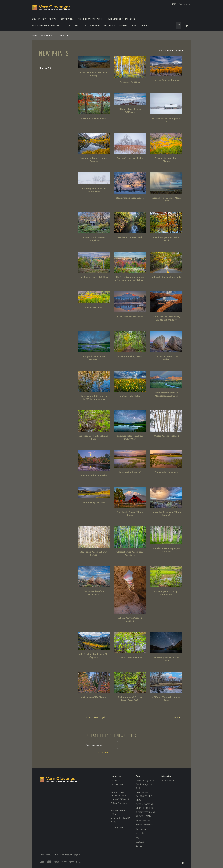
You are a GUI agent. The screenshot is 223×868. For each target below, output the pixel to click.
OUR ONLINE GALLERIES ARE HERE (91, 19)
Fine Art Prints (167, 773)
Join (181, 4)
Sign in (187, 4)
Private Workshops (92, 26)
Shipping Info (110, 26)
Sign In (77, 847)
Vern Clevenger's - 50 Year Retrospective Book (53, 19)
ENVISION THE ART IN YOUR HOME (46, 26)
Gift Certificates (46, 847)
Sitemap (139, 838)
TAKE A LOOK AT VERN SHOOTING (121, 19)
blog (134, 26)
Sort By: (163, 51)
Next (100, 717)
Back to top (179, 717)
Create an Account (64, 847)
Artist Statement (71, 26)
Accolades (124, 26)
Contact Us (145, 26)
